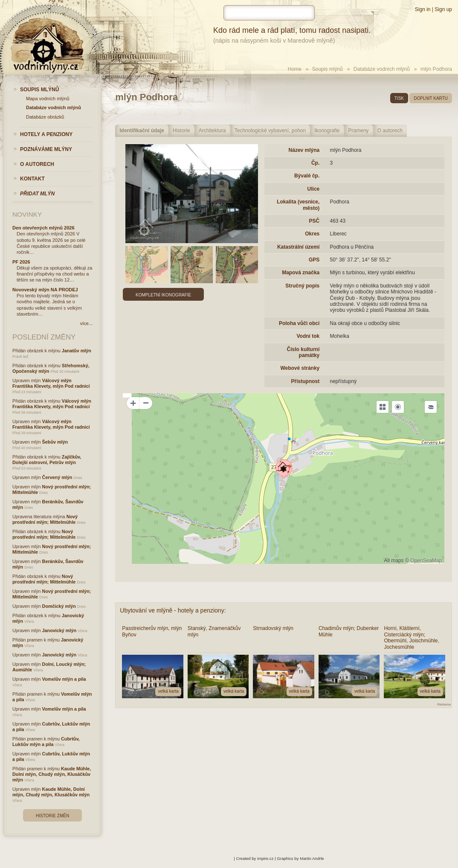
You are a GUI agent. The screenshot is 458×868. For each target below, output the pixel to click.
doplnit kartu (431, 98)
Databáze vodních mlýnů (382, 69)
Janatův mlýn (77, 351)
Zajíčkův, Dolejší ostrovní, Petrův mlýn (47, 460)
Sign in (423, 9)
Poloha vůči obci (299, 323)
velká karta (168, 691)
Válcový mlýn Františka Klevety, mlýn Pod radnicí (51, 383)
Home (295, 69)
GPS (314, 260)
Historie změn (52, 816)
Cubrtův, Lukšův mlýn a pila (46, 742)
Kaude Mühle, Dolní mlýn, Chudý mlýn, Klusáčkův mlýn (52, 774)
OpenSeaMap (426, 560)
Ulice (314, 189)
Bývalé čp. (307, 176)
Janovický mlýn (59, 630)
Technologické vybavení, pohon (270, 131)
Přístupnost (306, 381)
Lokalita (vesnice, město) (298, 205)
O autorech (390, 131)
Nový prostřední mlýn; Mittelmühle (45, 519)
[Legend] (431, 407)
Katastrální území (298, 247)
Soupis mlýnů (328, 69)
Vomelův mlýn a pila (64, 679)
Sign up (443, 9)
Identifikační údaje (142, 131)
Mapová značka (301, 273)
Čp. (315, 163)
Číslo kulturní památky (303, 352)
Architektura (212, 131)
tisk (399, 98)
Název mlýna (304, 150)
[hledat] (269, 13)
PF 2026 (21, 262)
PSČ (315, 221)
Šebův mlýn (55, 442)
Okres (312, 234)
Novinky (27, 214)
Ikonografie (327, 131)
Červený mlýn (57, 477)
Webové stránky (300, 368)
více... (86, 323)
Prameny (359, 131)
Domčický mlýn (59, 606)
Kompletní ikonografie (163, 295)
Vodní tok (308, 336)
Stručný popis (302, 286)
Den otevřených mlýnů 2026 (43, 228)
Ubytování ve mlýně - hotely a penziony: (173, 610)
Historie (181, 131)
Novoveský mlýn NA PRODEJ (45, 290)
